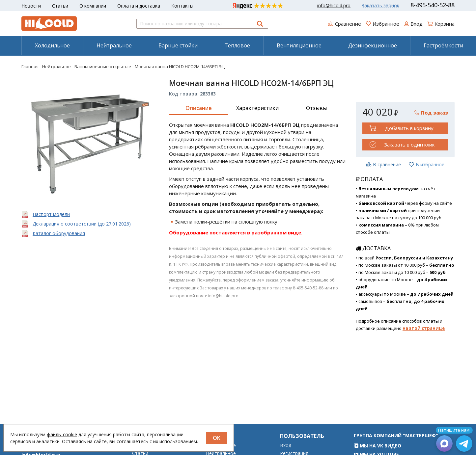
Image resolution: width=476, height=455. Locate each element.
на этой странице (424, 328)
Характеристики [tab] (257, 108)
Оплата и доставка (139, 6)
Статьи (60, 6)
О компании (93, 6)
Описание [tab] (199, 108)
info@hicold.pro (334, 6)
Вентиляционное (299, 45)
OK (217, 438)
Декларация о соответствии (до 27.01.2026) (82, 224)
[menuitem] (52, 45)
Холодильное (52, 45)
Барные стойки (178, 45)
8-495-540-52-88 (433, 5)
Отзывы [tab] (316, 108)
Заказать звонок (380, 6)
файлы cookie (62, 434)
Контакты (182, 6)
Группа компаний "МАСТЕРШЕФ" (396, 445)
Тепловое (237, 45)
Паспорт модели (51, 214)
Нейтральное (114, 45)
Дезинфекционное (373, 45)
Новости (31, 6)
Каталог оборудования (59, 233)
